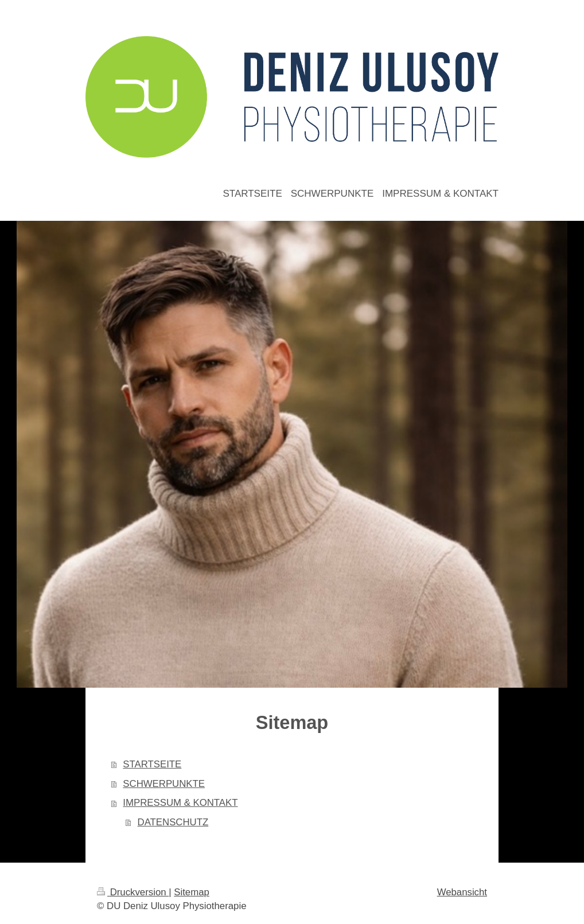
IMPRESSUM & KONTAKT (180, 803)
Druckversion (133, 892)
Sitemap (192, 892)
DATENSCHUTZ (173, 822)
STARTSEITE (152, 764)
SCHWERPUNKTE (164, 784)
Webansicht (462, 892)
